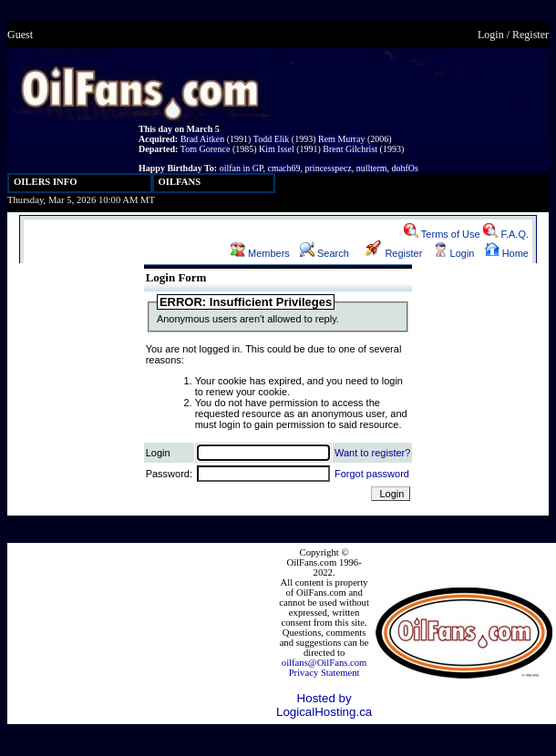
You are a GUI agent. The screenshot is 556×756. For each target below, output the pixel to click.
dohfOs (405, 168)
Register (530, 35)
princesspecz (329, 168)
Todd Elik (272, 139)
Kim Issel (277, 149)
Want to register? (372, 453)
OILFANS (180, 182)
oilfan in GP (242, 168)
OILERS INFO (46, 182)
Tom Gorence (206, 149)
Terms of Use (442, 234)
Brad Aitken (203, 139)
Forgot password (372, 474)
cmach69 (283, 168)
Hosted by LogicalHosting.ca (324, 705)
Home (507, 253)
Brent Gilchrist (350, 149)
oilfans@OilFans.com (324, 663)
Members (260, 253)
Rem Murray (341, 139)
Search (324, 253)
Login (491, 35)
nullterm (372, 168)
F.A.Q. (506, 234)
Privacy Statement (324, 673)
